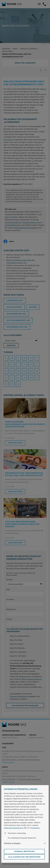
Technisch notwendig (17, 833)
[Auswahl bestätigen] (24, 851)
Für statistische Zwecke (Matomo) (22, 838)
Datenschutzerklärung (13, 828)
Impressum (35, 828)
